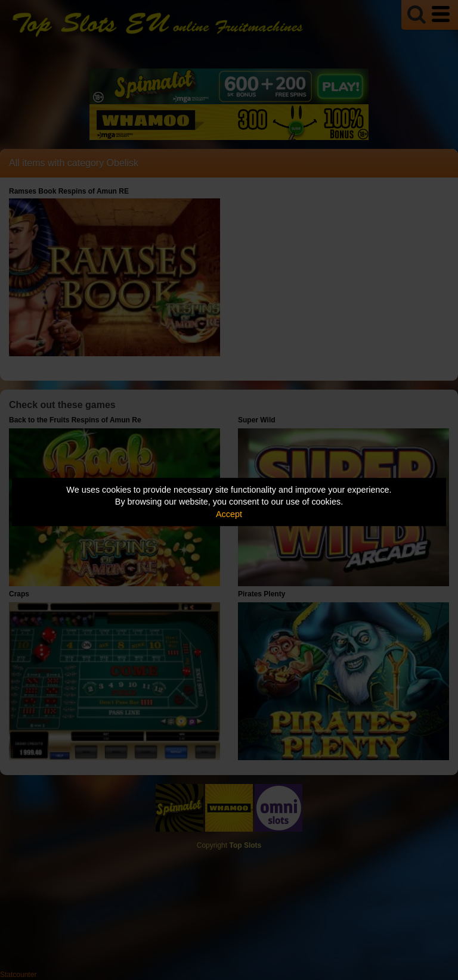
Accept (229, 514)
